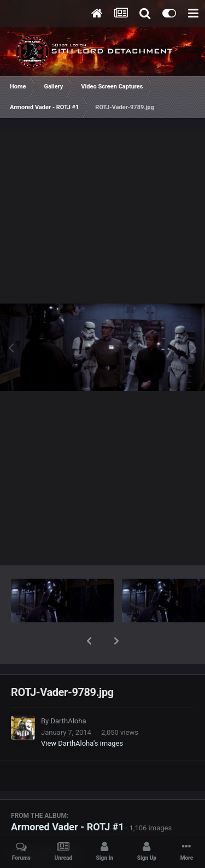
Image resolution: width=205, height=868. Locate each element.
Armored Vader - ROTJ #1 (68, 798)
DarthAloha (68, 692)
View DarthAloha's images (82, 715)
